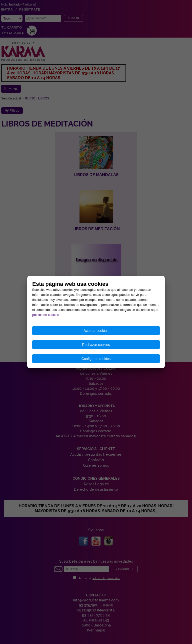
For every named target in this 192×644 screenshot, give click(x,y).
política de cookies (46, 315)
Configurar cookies (96, 359)
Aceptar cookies (96, 331)
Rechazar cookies (96, 345)
